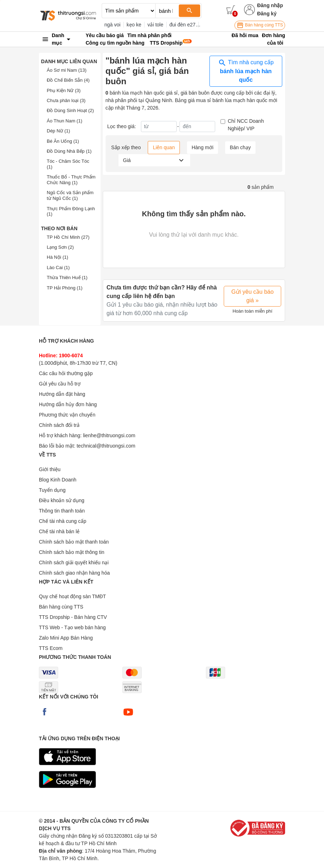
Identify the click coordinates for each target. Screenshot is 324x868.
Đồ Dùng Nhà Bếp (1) (69, 151)
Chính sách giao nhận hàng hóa (74, 573)
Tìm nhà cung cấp (246, 71)
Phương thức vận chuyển (67, 415)
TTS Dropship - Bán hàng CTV (73, 617)
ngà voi (113, 25)
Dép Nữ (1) (58, 131)
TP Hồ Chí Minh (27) (68, 237)
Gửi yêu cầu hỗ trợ (60, 384)
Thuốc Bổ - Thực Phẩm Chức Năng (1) (71, 180)
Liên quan (164, 147)
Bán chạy (240, 147)
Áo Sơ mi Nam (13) (67, 70)
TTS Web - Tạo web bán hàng (72, 627)
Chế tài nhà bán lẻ (59, 531)
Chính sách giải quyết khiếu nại (74, 562)
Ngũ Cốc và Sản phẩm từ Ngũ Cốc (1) (70, 195)
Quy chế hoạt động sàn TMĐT (72, 596)
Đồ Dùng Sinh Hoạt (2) (70, 110)
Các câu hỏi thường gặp (66, 373)
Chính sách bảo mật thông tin (72, 552)
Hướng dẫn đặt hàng (62, 394)
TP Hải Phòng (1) (65, 288)
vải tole (155, 25)
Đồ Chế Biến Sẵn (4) (68, 80)
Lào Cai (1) (58, 268)
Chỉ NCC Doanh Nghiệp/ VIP (246, 125)
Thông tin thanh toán (62, 511)
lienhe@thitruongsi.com (109, 435)
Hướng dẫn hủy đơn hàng (68, 404)
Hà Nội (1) (57, 257)
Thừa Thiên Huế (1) (67, 277)
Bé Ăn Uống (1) (63, 141)
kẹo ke (134, 25)
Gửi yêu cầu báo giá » (252, 296)
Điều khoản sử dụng (62, 500)
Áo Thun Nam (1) (64, 121)
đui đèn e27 (183, 25)
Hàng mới (202, 147)
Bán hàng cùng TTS (260, 25)
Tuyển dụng (52, 490)
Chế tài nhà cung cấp (63, 521)
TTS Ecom (51, 648)
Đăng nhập (270, 5)
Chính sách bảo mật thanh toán (74, 542)
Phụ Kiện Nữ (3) (64, 90)
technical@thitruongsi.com (106, 446)
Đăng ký (267, 14)
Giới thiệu (50, 469)
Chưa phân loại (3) (66, 100)
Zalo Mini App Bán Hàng (66, 638)
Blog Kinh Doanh (58, 480)
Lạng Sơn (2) (60, 247)
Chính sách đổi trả (59, 425)
